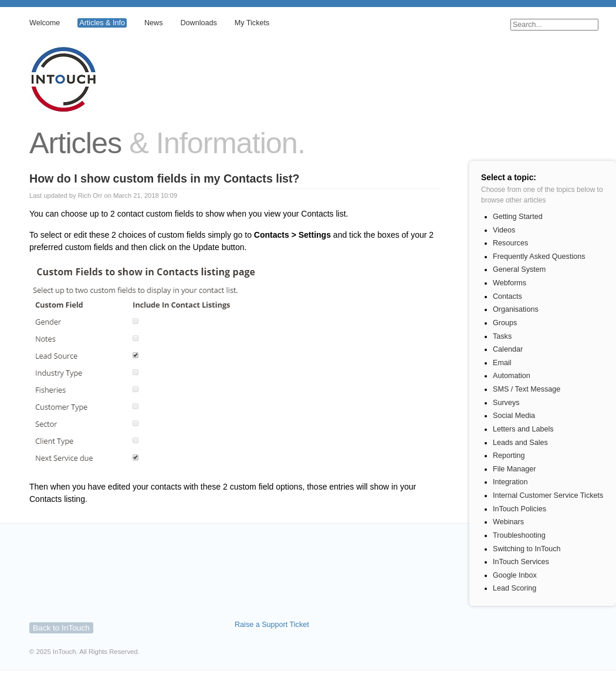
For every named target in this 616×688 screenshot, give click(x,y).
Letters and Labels (523, 429)
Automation (512, 376)
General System (519, 269)
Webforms (510, 283)
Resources (510, 243)
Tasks (502, 336)
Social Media (514, 416)
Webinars (508, 522)
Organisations (516, 309)
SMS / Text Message (527, 389)
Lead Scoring (515, 588)
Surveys (506, 403)
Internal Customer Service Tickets (548, 495)
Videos (504, 230)
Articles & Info (102, 23)
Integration (510, 482)
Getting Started (518, 217)
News (154, 23)
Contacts (507, 296)
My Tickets (252, 23)
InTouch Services (521, 562)
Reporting (509, 456)
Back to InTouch (61, 628)
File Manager (515, 469)
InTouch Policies (519, 509)
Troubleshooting (519, 535)
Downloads (198, 23)
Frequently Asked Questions (539, 257)
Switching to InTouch (527, 549)
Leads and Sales (520, 443)
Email (502, 363)
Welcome (45, 23)
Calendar (508, 349)
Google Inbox (515, 575)
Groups (505, 323)
